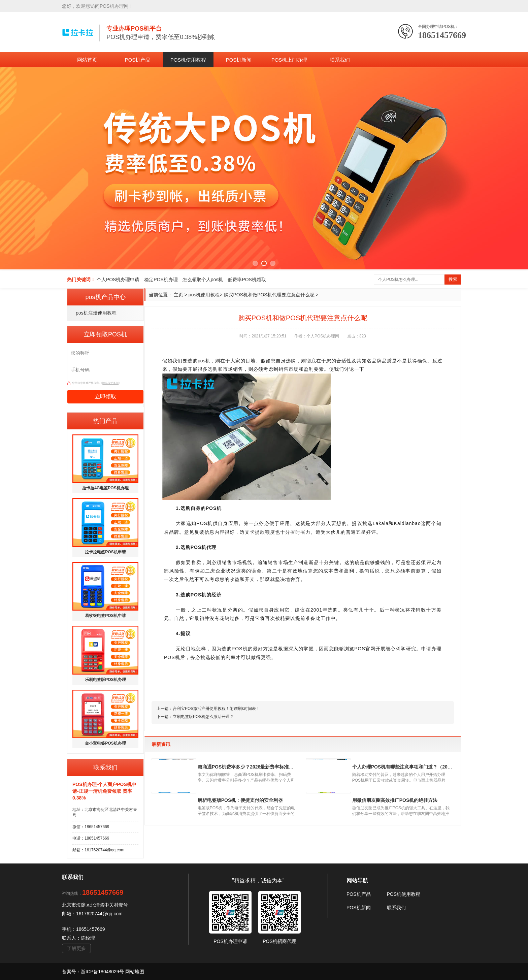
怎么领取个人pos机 (203, 280)
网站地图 (135, 972)
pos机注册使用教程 (96, 313)
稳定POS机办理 (161, 280)
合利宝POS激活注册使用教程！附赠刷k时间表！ (216, 709)
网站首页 (87, 60)
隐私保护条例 (110, 383)
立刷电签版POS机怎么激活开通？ (203, 717)
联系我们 (340, 60)
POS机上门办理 (289, 60)
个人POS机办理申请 (118, 280)
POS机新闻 (239, 60)
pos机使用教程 (204, 295)
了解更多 (76, 948)
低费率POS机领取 (247, 280)
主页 (178, 295)
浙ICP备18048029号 (103, 972)
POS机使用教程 (188, 60)
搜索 (453, 279)
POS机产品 (138, 60)
